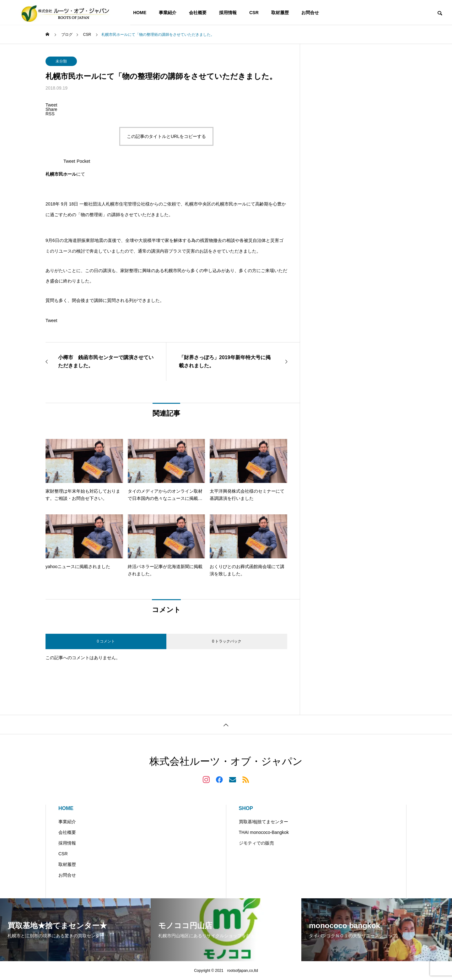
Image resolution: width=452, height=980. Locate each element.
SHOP (246, 808)
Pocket (83, 161)
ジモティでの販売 (256, 843)
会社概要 (198, 13)
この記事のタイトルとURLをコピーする (166, 136)
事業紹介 (168, 13)
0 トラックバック (227, 641)
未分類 (61, 61)
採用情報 (228, 13)
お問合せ (310, 13)
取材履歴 (280, 13)
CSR (254, 13)
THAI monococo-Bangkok (264, 832)
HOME (140, 13)
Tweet (69, 161)
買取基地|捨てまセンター (264, 822)
